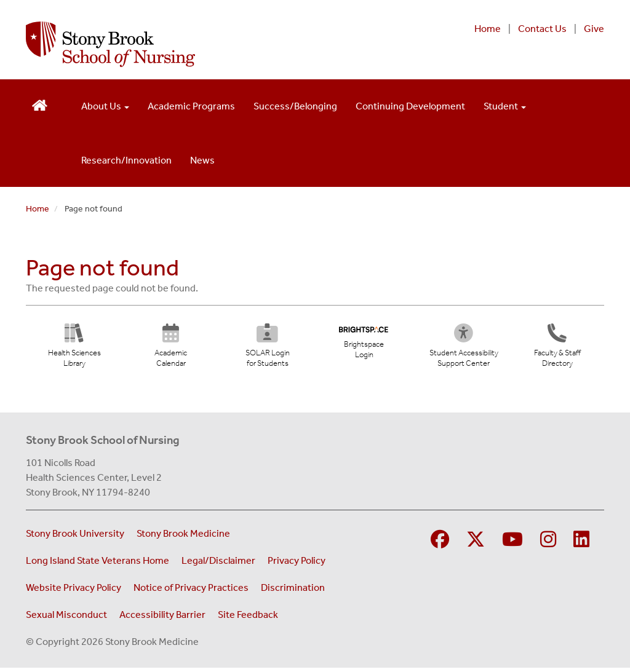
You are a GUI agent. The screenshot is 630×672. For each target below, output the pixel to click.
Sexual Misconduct (66, 619)
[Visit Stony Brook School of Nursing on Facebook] (440, 544)
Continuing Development (410, 106)
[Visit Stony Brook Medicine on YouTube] (512, 544)
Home (488, 29)
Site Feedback (248, 619)
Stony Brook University (75, 538)
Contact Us (542, 29)
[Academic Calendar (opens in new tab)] (171, 350)
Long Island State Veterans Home (98, 565)
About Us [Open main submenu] (105, 106)
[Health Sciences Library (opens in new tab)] (74, 350)
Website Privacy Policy (74, 592)
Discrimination (293, 592)
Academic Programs (191, 106)
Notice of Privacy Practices (191, 592)
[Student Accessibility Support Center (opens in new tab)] (470, 350)
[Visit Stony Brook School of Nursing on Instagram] (548, 544)
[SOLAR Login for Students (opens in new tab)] (267, 350)
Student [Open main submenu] (505, 106)
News (202, 160)
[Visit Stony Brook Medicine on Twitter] (476, 544)
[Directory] (557, 350)
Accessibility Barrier (162, 619)
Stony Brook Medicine (183, 538)
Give (594, 29)
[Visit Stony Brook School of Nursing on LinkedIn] (581, 544)
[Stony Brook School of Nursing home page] (209, 44)
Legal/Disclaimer (218, 565)
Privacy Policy (297, 565)
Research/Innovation (126, 160)
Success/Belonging (295, 106)
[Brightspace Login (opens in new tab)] (364, 345)
